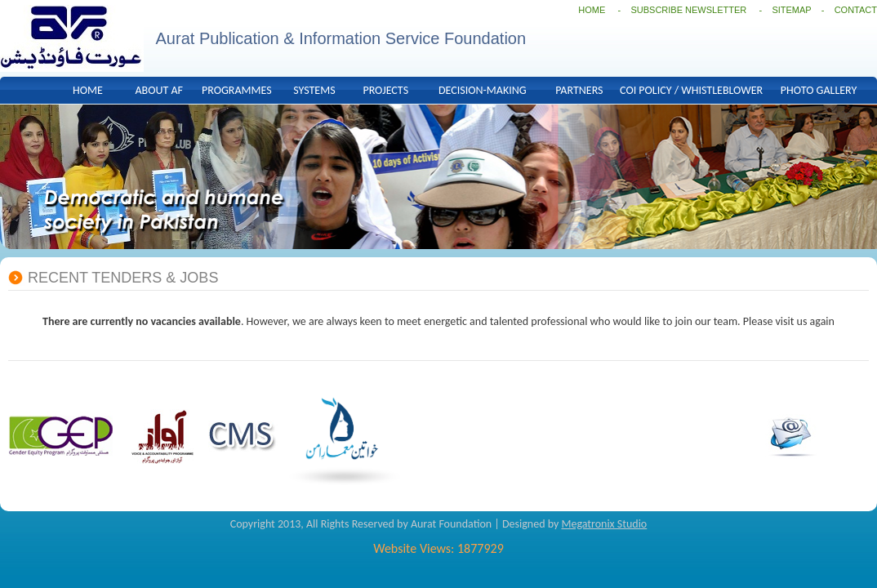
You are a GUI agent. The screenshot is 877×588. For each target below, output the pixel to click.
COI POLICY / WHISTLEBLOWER (691, 90)
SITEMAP (791, 10)
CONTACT (856, 10)
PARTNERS (579, 90)
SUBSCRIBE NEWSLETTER (690, 10)
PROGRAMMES (237, 90)
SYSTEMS (314, 90)
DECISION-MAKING (483, 90)
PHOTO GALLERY (819, 90)
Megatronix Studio (604, 524)
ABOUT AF (159, 90)
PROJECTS (385, 90)
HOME (592, 10)
